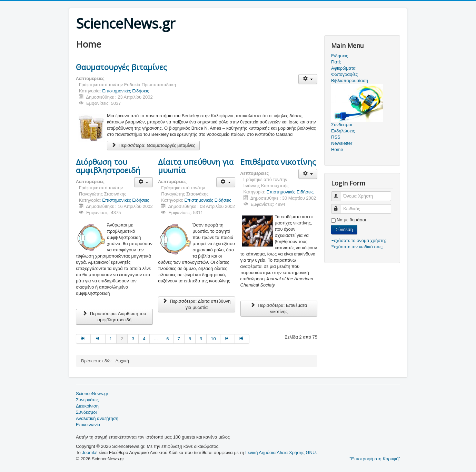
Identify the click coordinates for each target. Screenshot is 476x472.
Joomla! (90, 453)
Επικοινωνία (88, 425)
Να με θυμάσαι (351, 220)
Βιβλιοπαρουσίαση (350, 81)
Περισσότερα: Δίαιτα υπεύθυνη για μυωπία (197, 304)
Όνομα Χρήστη (339, 193)
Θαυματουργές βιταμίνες (121, 67)
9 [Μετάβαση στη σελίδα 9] (201, 339)
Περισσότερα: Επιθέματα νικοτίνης (279, 308)
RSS (336, 137)
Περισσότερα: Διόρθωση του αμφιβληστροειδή (115, 317)
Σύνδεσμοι (86, 412)
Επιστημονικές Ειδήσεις (126, 91)
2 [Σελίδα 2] (122, 339)
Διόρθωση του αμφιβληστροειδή (108, 166)
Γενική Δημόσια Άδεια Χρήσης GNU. (281, 453)
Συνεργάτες (87, 400)
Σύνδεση (344, 229)
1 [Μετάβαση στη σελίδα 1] (111, 339)
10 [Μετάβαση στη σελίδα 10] (213, 339)
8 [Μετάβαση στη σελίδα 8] (190, 339)
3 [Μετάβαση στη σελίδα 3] (133, 339)
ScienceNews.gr (92, 394)
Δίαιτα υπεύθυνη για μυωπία (196, 166)
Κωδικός (339, 206)
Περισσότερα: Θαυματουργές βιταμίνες (153, 145)
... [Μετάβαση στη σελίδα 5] (156, 339)
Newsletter (342, 143)
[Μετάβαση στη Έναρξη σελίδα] (83, 339)
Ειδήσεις (340, 56)
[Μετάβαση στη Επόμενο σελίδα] (228, 339)
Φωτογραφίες (344, 74)
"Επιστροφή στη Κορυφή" (375, 459)
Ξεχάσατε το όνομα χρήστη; (359, 240)
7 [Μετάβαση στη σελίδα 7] (179, 339)
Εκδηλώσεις (343, 131)
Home (337, 149)
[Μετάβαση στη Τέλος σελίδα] (242, 339)
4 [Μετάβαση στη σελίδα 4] (144, 339)
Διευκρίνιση (87, 406)
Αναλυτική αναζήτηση (97, 418)
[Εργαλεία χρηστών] (308, 79)
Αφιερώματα (343, 68)
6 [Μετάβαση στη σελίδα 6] (167, 339)
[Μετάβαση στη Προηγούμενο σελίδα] (98, 339)
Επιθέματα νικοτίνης (278, 162)
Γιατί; (336, 62)
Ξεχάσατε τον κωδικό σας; (357, 247)
